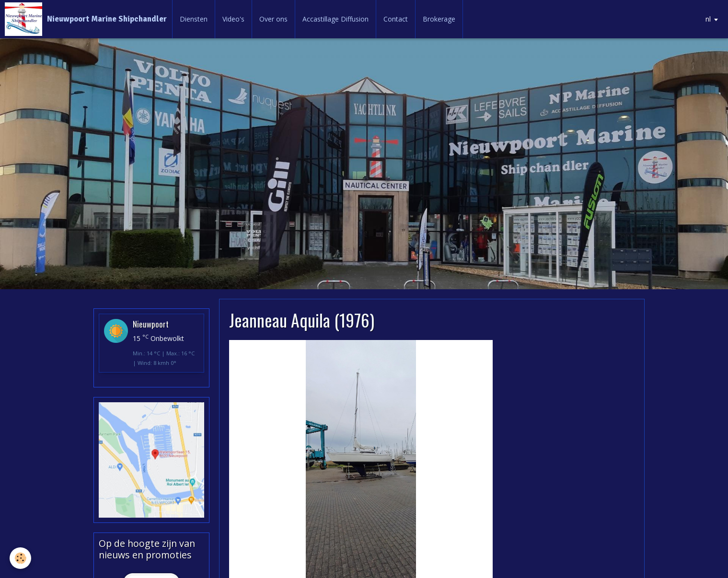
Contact (396, 19)
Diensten (194, 19)
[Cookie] (20, 558)
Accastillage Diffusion (335, 19)
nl (708, 19)
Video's (233, 19)
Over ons (273, 19)
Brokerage (439, 19)
